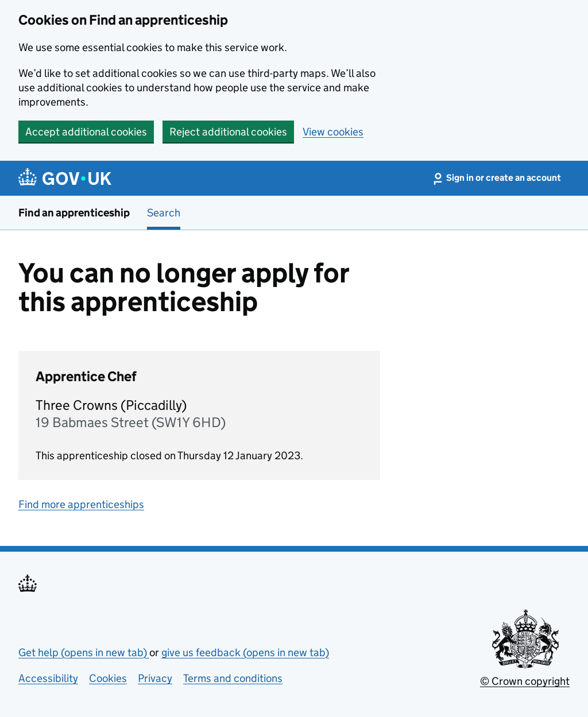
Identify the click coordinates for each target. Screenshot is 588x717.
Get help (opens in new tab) (84, 652)
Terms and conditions (233, 678)
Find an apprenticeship (74, 213)
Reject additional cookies (228, 132)
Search (164, 213)
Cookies (108, 678)
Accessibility (48, 678)
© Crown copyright (525, 681)
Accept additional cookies (86, 132)
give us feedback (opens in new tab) (245, 652)
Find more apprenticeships (81, 504)
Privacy (155, 678)
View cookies (333, 132)
